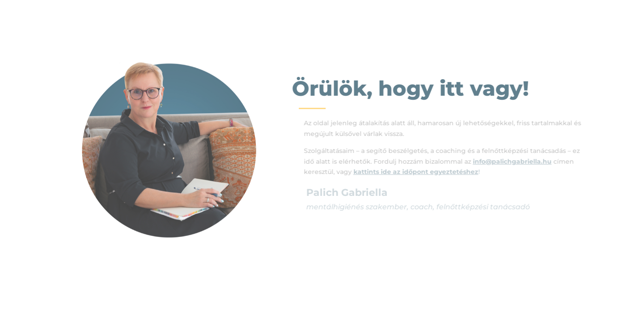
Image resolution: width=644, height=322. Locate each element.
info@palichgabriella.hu (516, 161)
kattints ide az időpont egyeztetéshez (420, 172)
